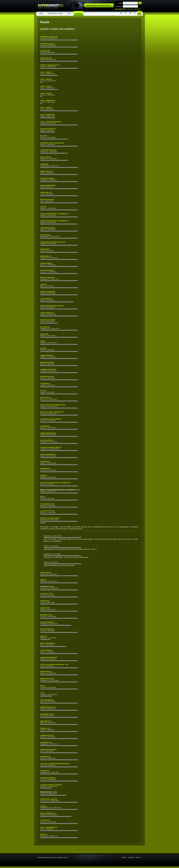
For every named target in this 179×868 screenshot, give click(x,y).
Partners (138, 857)
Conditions (131, 857)
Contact (124, 857)
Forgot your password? (134, 9)
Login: (120, 3)
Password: (119, 6)
